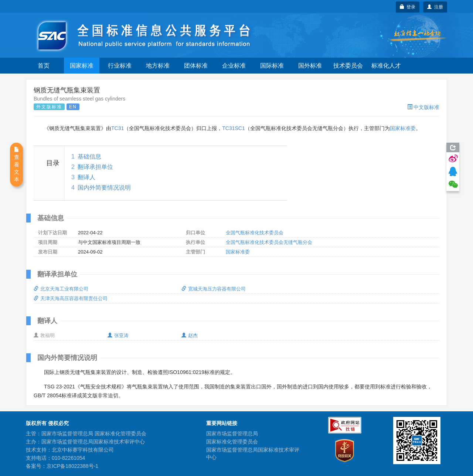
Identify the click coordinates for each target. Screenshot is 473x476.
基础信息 (89, 157)
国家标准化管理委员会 (232, 442)
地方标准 (158, 66)
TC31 (118, 128)
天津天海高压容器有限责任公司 (71, 298)
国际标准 (272, 66)
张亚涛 (118, 335)
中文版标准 (423, 107)
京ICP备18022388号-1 (72, 466)
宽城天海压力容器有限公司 (214, 289)
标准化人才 (386, 66)
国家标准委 (403, 128)
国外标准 (310, 66)
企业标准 (234, 66)
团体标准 (196, 66)
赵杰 (190, 335)
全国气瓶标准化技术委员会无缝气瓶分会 (269, 242)
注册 (435, 7)
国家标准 (82, 66)
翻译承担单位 (95, 167)
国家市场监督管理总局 (232, 433)
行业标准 (120, 66)
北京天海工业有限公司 (61, 289)
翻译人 (86, 177)
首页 (44, 66)
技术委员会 (348, 66)
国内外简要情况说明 (104, 188)
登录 (408, 7)
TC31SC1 (233, 128)
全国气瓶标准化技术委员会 (255, 233)
